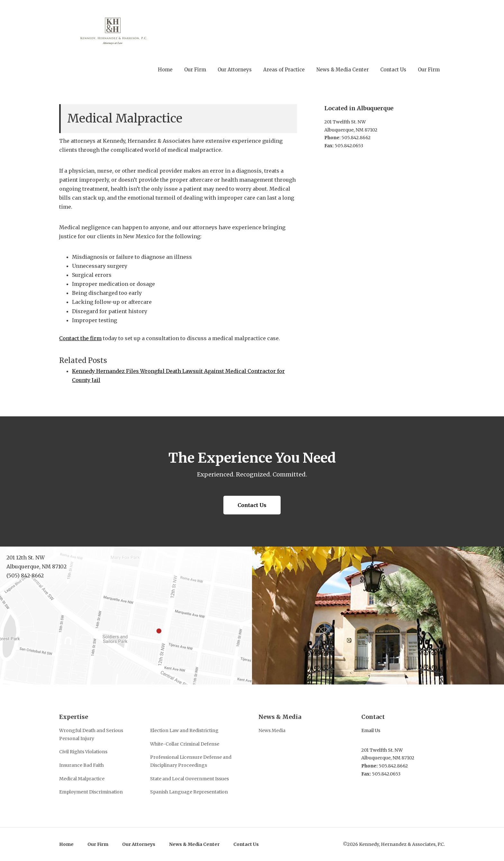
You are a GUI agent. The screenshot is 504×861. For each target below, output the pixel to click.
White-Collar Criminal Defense (185, 744)
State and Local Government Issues (189, 779)
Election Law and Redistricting (184, 730)
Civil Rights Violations (83, 752)
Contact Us (252, 505)
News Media (272, 730)
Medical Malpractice (82, 779)
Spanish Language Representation (189, 792)
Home (66, 844)
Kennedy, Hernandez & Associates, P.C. (116, 30)
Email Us (371, 730)
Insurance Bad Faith (81, 765)
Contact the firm (80, 338)
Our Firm (98, 844)
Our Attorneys (139, 844)
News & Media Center (194, 844)
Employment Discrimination (91, 792)
